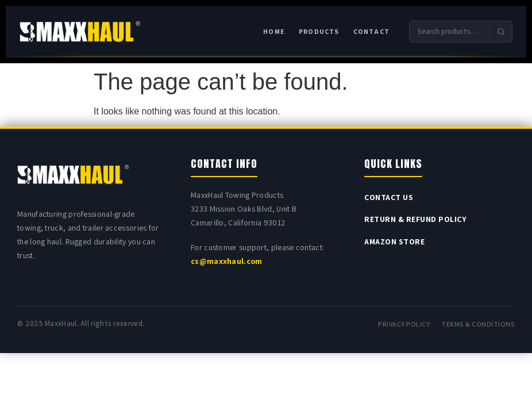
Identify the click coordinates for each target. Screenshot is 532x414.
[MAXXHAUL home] (80, 32)
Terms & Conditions (478, 324)
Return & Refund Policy (415, 219)
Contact (371, 31)
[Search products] (450, 32)
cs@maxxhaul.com (227, 261)
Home (274, 31)
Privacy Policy (404, 324)
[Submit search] (501, 32)
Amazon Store (394, 241)
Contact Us (389, 197)
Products (319, 31)
